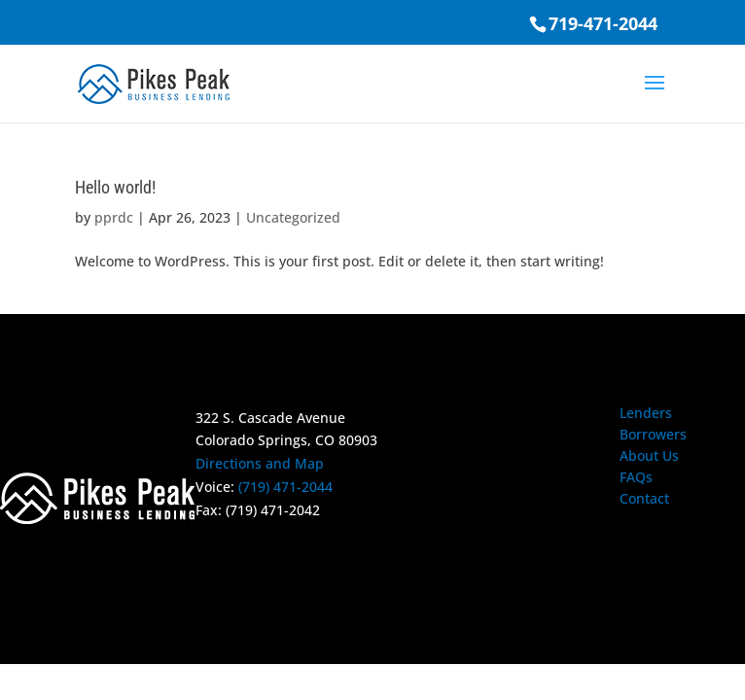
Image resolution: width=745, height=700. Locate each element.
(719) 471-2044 (285, 487)
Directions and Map (260, 463)
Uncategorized (293, 217)
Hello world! (115, 187)
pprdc (114, 217)
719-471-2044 (603, 23)
